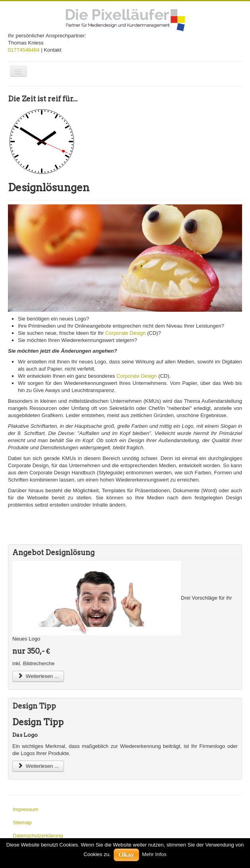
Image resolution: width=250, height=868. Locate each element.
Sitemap (22, 822)
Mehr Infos (154, 854)
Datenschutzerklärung (38, 836)
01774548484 (24, 50)
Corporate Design (126, 333)
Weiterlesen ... (38, 676)
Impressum (25, 809)
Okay (126, 855)
